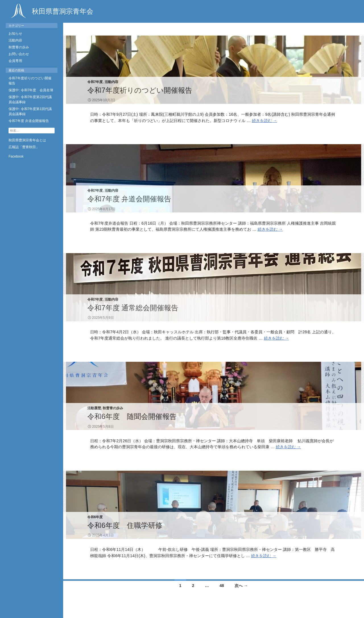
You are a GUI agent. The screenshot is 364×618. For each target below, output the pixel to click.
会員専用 (15, 61)
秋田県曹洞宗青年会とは (27, 140)
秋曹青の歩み (113, 408)
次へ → (241, 586)
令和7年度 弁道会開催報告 (129, 199)
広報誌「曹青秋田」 (24, 147)
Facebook (16, 156)
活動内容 (111, 82)
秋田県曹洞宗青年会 (51, 11)
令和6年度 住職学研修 (125, 525)
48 (222, 586)
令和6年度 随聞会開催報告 (132, 416)
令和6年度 (95, 517)
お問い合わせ (19, 54)
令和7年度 (95, 82)
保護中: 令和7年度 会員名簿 (31, 90)
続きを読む (264, 121)
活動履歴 (94, 408)
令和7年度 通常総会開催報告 (133, 308)
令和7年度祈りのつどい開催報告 (140, 90)
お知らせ (15, 34)
